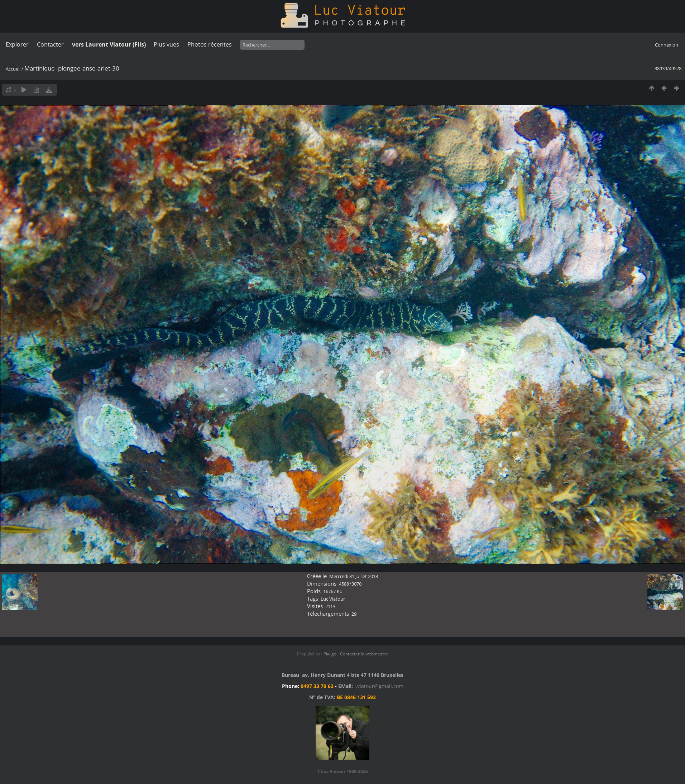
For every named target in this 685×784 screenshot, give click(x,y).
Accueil (13, 69)
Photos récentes (210, 44)
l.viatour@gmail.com (379, 686)
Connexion (667, 45)
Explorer (17, 44)
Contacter (50, 44)
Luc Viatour (333, 599)
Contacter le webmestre (364, 654)
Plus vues (166, 44)
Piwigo (330, 654)
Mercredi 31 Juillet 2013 (354, 576)
